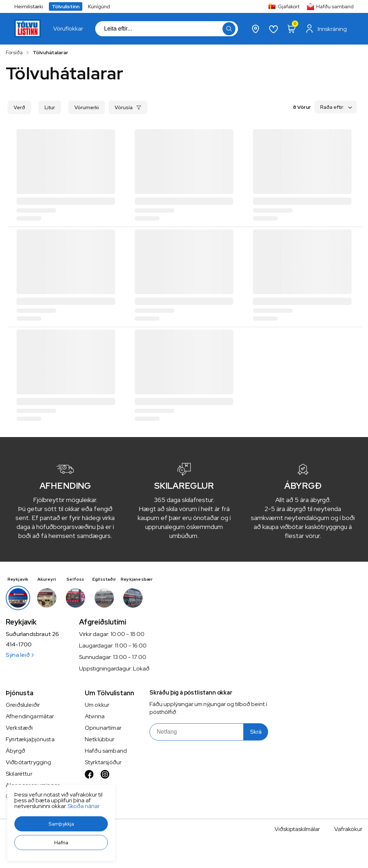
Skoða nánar (84, 806)
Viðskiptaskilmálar (297, 829)
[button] (61, 824)
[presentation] (68, 29)
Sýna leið (20, 655)
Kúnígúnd (99, 6)
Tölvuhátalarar (50, 52)
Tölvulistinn (66, 6)
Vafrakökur (348, 829)
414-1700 (19, 645)
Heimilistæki (29, 6)
